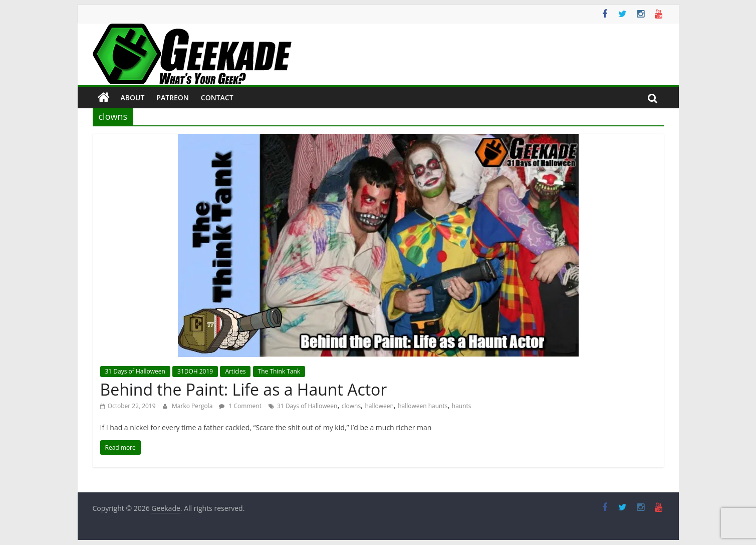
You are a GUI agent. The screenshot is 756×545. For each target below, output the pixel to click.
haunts (462, 406)
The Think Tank (279, 371)
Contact (217, 98)
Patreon (173, 98)
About (133, 98)
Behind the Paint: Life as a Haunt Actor (244, 389)
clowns (351, 406)
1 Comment (240, 406)
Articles (235, 371)
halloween (379, 406)
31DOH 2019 (195, 371)
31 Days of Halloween (135, 371)
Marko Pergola (193, 406)
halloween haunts (423, 406)
